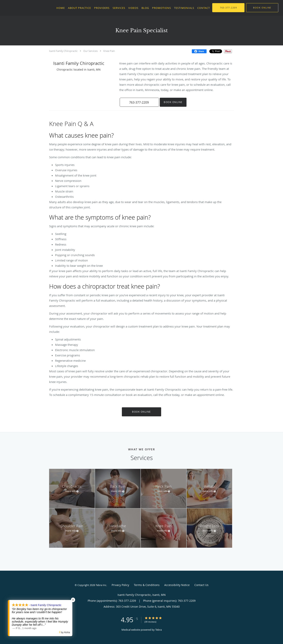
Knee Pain (109, 51)
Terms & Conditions (147, 585)
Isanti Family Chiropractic (63, 51)
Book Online (173, 102)
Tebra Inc (101, 585)
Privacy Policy (120, 585)
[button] (262, 8)
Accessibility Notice (177, 585)
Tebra (158, 630)
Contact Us (201, 585)
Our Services (91, 51)
